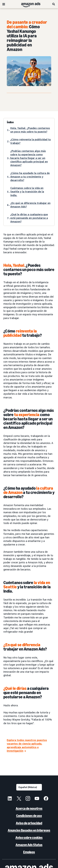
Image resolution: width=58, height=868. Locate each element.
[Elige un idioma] (29, 787)
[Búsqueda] (54, 4)
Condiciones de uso (29, 816)
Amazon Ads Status (29, 845)
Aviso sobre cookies (29, 838)
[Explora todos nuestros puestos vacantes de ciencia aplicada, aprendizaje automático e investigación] (29, 746)
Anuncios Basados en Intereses (29, 830)
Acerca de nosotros (29, 808)
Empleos (29, 852)
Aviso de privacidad (29, 823)
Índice (10, 122)
